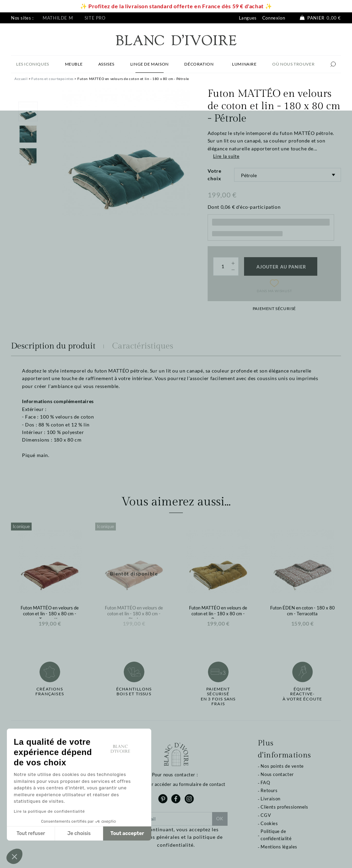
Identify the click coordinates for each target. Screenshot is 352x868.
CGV (266, 815)
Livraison (270, 799)
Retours (269, 790)
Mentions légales (279, 847)
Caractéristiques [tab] (143, 346)
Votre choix (214, 175)
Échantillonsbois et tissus (134, 692)
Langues (248, 18)
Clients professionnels (284, 807)
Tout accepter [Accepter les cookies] (127, 833)
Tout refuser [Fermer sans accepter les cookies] (31, 833)
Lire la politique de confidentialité (49, 811)
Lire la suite (226, 156)
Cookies (269, 823)
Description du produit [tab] (53, 346)
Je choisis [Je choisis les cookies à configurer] (79, 833)
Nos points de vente (282, 766)
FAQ (265, 783)
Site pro (95, 18)
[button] (14, 856)
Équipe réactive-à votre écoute (302, 694)
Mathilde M (58, 18)
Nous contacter (277, 774)
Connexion (274, 18)
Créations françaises (50, 692)
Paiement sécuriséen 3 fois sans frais (218, 696)
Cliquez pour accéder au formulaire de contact (176, 784)
